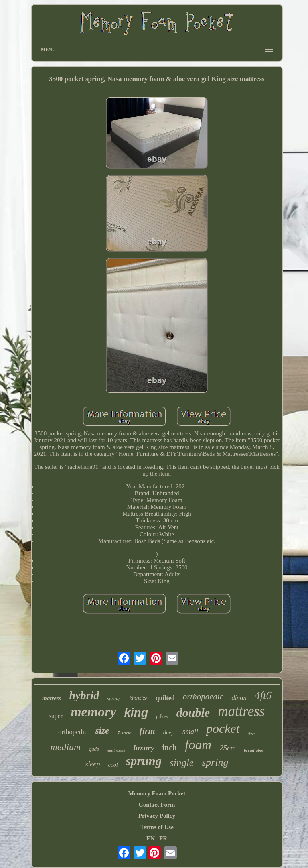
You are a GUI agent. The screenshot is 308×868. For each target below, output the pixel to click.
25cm (228, 748)
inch (169, 748)
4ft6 (263, 695)
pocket (223, 728)
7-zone (124, 733)
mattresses (116, 750)
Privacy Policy (157, 816)
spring (215, 762)
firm (147, 731)
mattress (241, 711)
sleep (93, 764)
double (193, 712)
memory (93, 712)
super (56, 716)
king (136, 713)
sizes (252, 734)
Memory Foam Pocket (157, 793)
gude (94, 749)
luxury (144, 748)
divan (239, 698)
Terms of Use (157, 827)
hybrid (84, 695)
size (102, 731)
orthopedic (73, 732)
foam (198, 745)
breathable (253, 750)
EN (151, 838)
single (182, 763)
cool (113, 765)
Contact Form (157, 805)
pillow (162, 716)
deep (169, 732)
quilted (165, 698)
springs (114, 699)
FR (163, 838)
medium (65, 747)
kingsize (139, 698)
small (190, 732)
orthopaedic (203, 697)
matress (52, 698)
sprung (144, 761)
